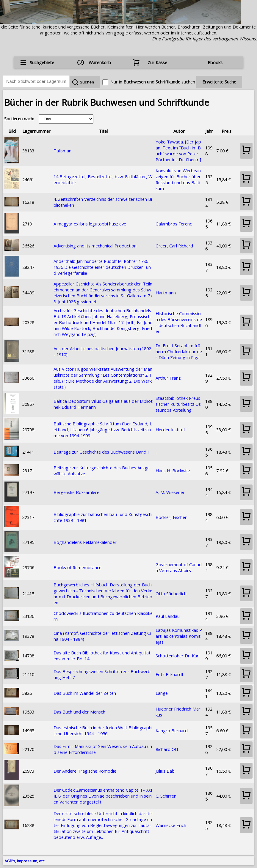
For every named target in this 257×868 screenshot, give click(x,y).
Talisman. (63, 151)
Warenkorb (100, 62)
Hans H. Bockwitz (173, 471)
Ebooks (215, 62)
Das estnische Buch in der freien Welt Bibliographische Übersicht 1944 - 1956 (103, 730)
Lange (162, 693)
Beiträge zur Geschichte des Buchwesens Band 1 (102, 452)
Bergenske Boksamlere (76, 492)
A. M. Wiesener (170, 492)
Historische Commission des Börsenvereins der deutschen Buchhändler (179, 322)
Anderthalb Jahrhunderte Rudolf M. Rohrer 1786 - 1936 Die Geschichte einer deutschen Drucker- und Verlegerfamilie (102, 267)
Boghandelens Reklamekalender (85, 542)
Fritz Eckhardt (170, 674)
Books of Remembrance (77, 567)
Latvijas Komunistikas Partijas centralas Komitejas (179, 636)
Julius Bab (165, 771)
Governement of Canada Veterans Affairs (179, 567)
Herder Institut (170, 430)
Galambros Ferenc (174, 224)
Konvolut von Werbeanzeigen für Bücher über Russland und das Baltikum (178, 179)
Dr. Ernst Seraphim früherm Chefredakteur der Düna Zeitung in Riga (179, 351)
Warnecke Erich (171, 825)
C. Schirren (166, 796)
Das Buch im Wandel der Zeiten (85, 693)
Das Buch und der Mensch (79, 712)
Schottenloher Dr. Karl (178, 656)
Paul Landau (168, 616)
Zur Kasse (157, 62)
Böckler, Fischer (171, 517)
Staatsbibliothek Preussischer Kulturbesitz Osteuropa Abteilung (178, 404)
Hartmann (166, 293)
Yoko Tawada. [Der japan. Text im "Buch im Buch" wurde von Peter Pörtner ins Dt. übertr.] (178, 151)
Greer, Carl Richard (174, 246)
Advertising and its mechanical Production (95, 246)
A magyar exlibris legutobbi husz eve (90, 224)
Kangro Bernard (172, 730)
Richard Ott (167, 749)
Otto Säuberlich (171, 594)
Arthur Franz (168, 378)
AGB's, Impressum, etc (24, 861)
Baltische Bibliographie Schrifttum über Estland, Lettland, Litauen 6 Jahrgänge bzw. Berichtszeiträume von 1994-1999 (103, 430)
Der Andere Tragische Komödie (85, 771)
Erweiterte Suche (219, 82)
